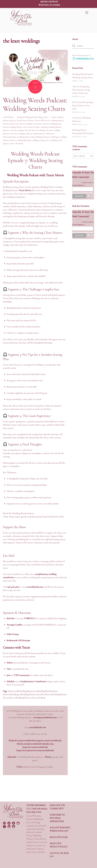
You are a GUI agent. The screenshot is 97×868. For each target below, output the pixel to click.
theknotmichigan (10, 137)
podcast (6, 130)
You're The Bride (17, 143)
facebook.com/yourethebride (21, 740)
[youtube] (14, 826)
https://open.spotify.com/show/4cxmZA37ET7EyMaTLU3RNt (37, 517)
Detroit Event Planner (25, 120)
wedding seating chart (40, 140)
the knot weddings (18, 134)
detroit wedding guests (52, 124)
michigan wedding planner (51, 127)
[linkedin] (9, 826)
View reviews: (83, 55)
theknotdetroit (39, 134)
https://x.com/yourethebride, (35, 747)
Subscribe (12, 757)
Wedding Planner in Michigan (47, 137)
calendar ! (41, 852)
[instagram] (5, 823)
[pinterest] (18, 823)
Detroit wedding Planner (13, 127)
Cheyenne (8, 117)
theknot (29, 134)
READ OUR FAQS (59, 837)
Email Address (79, 185)
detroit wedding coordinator (31, 124)
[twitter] (14, 823)
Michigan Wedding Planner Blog (30, 117)
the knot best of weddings (35, 130)
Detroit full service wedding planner (49, 120)
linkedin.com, (48, 744)
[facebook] (9, 823)
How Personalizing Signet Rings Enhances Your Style (83, 105)
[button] (35, 396)
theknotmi (50, 134)
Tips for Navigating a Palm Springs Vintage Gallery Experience (81, 90)
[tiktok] (5, 826)
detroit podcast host (11, 124)
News (46, 117)
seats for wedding (17, 130)
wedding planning (24, 140)
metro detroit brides (32, 127)
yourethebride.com (20, 669)
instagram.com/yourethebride (48, 740)
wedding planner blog (26, 137)
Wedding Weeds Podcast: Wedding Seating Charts (35, 104)
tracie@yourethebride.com (45, 717)
